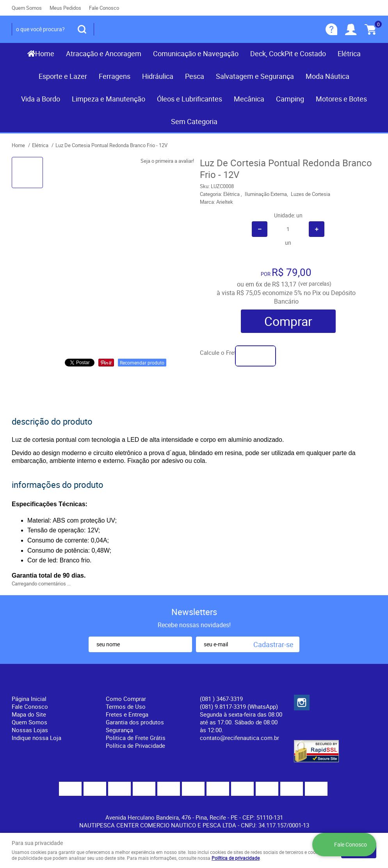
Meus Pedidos (65, 8)
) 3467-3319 (221, 699)
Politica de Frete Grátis (136, 738)
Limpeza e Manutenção (109, 99)
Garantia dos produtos (135, 722)
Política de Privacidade (135, 745)
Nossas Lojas (30, 730)
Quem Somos (27, 8)
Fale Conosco (104, 8)
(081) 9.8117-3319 (239, 706)
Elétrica (349, 53)
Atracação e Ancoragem (104, 53)
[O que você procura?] (82, 29)
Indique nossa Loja (36, 738)
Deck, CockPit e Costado (288, 53)
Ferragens (115, 76)
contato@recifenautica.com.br (239, 738)
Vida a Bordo (41, 99)
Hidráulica (158, 76)
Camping (290, 99)
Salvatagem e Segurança (255, 76)
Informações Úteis (138, 686)
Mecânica (249, 99)
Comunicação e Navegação (196, 53)
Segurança (119, 730)
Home (45, 53)
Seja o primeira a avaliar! (167, 161)
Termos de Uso (126, 706)
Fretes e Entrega (127, 714)
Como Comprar (126, 699)
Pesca (195, 76)
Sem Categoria (194, 121)
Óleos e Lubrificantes (190, 99)
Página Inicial (29, 699)
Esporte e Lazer (63, 76)
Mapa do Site (29, 714)
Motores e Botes (341, 99)
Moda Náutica (327, 76)
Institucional (33, 686)
